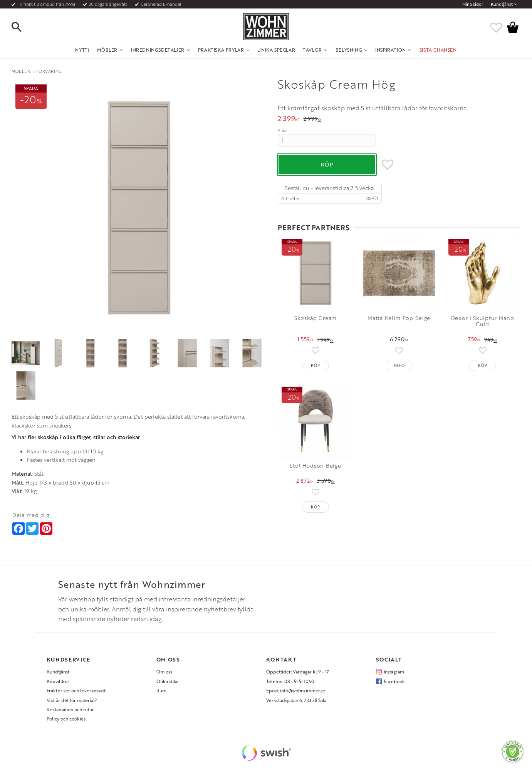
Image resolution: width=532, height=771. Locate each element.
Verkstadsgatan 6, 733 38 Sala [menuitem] (296, 700)
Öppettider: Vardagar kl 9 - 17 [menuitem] (298, 672)
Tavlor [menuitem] (312, 50)
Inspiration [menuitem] (391, 50)
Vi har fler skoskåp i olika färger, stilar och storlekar (76, 437)
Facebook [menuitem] (394, 681)
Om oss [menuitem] (164, 672)
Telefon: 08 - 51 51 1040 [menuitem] (290, 681)
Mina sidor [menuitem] (473, 4)
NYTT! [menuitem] (82, 50)
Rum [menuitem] (161, 690)
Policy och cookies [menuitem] (66, 719)
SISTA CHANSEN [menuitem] (438, 50)
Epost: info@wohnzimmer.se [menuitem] (296, 690)
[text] (289, 119)
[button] (23, 27)
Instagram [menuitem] (394, 672)
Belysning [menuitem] (349, 50)
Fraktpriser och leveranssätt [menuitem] (76, 690)
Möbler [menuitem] (107, 50)
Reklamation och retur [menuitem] (70, 709)
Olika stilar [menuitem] (168, 681)
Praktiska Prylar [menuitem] (221, 50)
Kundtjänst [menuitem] (502, 4)
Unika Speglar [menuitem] (276, 50)
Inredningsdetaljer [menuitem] (158, 50)
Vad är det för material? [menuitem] (72, 700)
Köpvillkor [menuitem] (58, 681)
